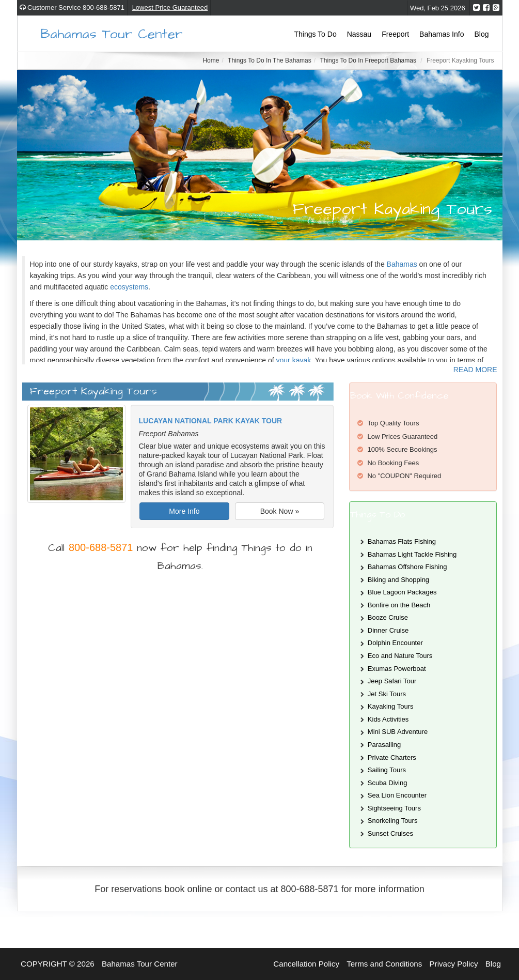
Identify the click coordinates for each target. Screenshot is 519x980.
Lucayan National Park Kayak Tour (211, 421)
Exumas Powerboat (397, 669)
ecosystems (129, 287)
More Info (184, 511)
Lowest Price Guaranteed (170, 7)
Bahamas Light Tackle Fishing (412, 554)
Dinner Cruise (388, 630)
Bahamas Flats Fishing (402, 541)
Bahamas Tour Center (112, 33)
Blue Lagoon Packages (402, 592)
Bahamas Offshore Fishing (407, 567)
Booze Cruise (388, 617)
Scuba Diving (388, 783)
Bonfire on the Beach (399, 605)
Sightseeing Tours (394, 808)
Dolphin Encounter (395, 643)
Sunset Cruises (390, 833)
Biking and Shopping (398, 580)
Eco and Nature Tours (400, 656)
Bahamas (402, 264)
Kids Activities (388, 719)
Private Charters (392, 757)
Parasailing (384, 745)
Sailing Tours (387, 770)
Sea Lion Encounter (397, 795)
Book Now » (280, 511)
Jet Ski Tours (387, 694)
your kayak (294, 360)
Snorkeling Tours (393, 821)
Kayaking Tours (391, 706)
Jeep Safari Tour (392, 681)
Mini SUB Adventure (398, 732)
